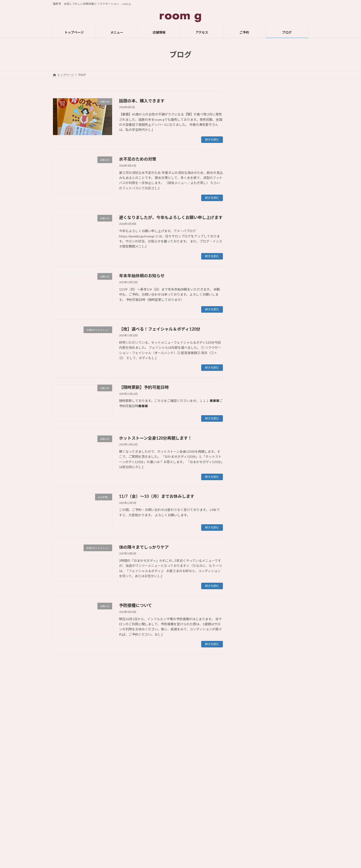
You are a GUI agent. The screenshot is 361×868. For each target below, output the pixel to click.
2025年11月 (249, 502)
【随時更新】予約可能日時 (144, 387)
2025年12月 (249, 492)
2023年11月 (249, 717)
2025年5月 (248, 548)
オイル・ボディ (252, 393)
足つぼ (245, 430)
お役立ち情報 (250, 356)
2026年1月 (248, 483)
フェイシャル (250, 411)
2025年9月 (248, 521)
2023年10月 (249, 726)
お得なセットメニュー (257, 365)
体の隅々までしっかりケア (144, 547)
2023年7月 (248, 754)
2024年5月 (248, 661)
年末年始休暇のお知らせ (142, 276)
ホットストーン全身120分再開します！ (156, 438)
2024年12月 (249, 595)
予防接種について (135, 605)
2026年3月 (248, 474)
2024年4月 (248, 670)
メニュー (148, 806)
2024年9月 (248, 623)
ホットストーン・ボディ (258, 421)
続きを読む (212, 140)
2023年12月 (249, 707)
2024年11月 (249, 604)
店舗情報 (148, 814)
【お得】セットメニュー (246, 838)
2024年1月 (248, 698)
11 (146, 666)
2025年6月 (248, 539)
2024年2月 (248, 688)
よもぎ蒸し (249, 384)
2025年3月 (248, 567)
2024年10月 (249, 614)
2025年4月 (248, 558)
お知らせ (247, 374)
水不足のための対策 (138, 159)
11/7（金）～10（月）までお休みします (157, 496)
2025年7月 (248, 530)
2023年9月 (248, 735)
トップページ (151, 798)
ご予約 (147, 830)
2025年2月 (248, 576)
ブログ (147, 838)
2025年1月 (248, 586)
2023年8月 (248, 745)
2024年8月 (248, 633)
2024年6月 (248, 651)
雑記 (244, 440)
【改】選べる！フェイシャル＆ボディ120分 (160, 329)
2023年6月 (248, 763)
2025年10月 (249, 511)
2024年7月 (248, 642)
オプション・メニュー (257, 402)
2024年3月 (248, 679)
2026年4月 (248, 464)
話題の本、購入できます (142, 101)
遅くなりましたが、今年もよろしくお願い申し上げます (171, 217)
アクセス (148, 822)
